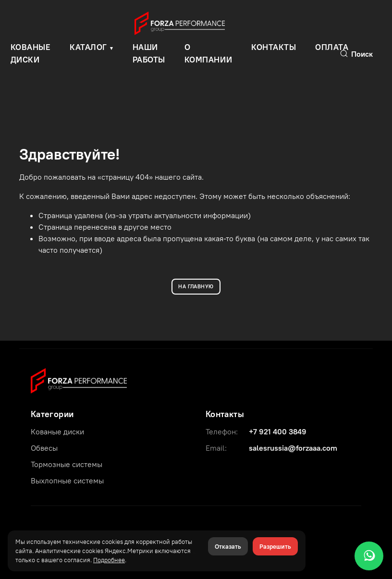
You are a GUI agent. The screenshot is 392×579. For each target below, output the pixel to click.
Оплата (332, 47)
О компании (208, 53)
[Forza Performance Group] (79, 380)
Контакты (274, 47)
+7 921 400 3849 (278, 431)
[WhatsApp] (369, 556)
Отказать (228, 546)
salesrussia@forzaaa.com (293, 448)
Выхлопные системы (67, 480)
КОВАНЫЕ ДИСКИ (31, 53)
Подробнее (109, 560)
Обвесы (44, 448)
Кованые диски (57, 431)
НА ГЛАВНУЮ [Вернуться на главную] (196, 286)
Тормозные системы (67, 464)
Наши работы (149, 53)
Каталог (88, 47)
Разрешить (275, 546)
